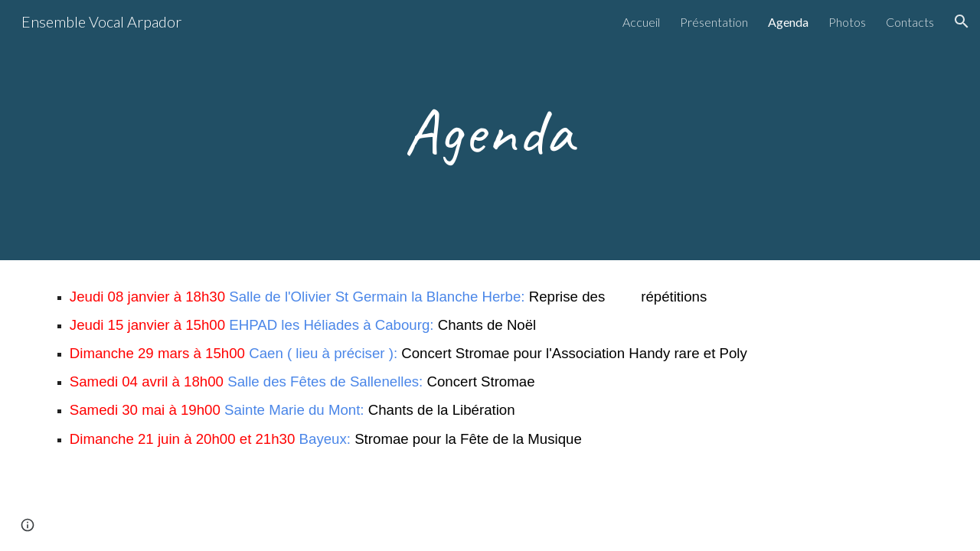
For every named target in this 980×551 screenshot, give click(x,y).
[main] (490, 130)
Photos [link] (847, 22)
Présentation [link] (714, 22)
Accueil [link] (641, 22)
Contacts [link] (910, 22)
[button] (962, 21)
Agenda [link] (788, 22)
